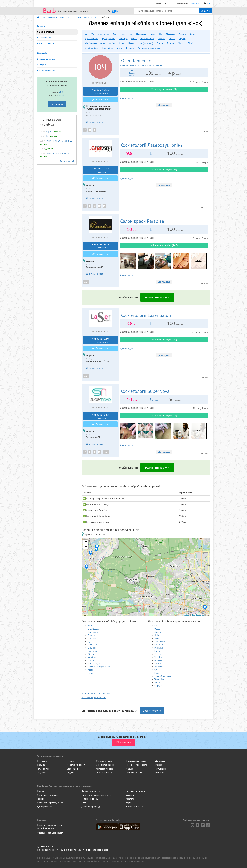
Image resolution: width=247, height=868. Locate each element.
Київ (90, 626)
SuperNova (145, 391)
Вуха (153, 34)
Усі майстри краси (105, 765)
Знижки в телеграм (135, 807)
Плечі (134, 39)
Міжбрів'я (171, 34)
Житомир (159, 667)
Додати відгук (127, 98)
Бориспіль (93, 632)
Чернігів (158, 657)
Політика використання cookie (96, 795)
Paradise (142, 221)
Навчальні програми (136, 791)
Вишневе (92, 648)
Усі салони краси (104, 761)
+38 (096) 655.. (101, 246)
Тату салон (42, 773)
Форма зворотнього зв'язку (50, 833)
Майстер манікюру (76, 765)
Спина (160, 43)
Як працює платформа (48, 795)
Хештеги (130, 799)
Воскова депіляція (46, 59)
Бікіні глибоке (91, 48)
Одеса (157, 629)
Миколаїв (159, 648)
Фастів (91, 660)
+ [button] (86, 542)
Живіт (181, 43)
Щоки (192, 34)
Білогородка (94, 663)
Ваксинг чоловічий (46, 70)
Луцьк (157, 682)
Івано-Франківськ (163, 676)
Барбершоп (72, 769)
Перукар (41, 765)
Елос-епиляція (44, 38)
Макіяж (129, 769)
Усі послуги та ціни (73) (164, 415)
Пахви (131, 43)
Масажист (72, 761)
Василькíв (93, 645)
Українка (92, 657)
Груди (119, 48)
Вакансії (130, 795)
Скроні (182, 34)
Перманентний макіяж (137, 765)
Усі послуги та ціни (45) (164, 169)
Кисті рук (123, 39)
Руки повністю (92, 39)
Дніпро (158, 635)
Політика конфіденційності (50, 803)
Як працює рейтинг (91, 791)
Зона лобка (107, 48)
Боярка (91, 635)
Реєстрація (195, 3)
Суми (157, 670)
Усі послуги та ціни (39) (164, 340)
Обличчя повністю (100, 34)
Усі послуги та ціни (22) (164, 89)
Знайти (205, 11)
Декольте (130, 48)
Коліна (112, 43)
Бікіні (190, 43)
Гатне (90, 673)
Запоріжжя (160, 641)
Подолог (71, 773)
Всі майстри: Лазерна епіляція (96, 693)
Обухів (91, 654)
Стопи (122, 43)
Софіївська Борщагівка (99, 667)
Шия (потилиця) (146, 43)
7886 (62, 92)
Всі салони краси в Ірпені (94, 697)
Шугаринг (42, 65)
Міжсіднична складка (95, 43)
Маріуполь (159, 685)
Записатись (100, 99)
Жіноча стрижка (104, 773)
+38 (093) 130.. (101, 340)
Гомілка (162, 39)
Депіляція (42, 53)
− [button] (86, 547)
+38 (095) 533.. (101, 416)
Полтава (158, 660)
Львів (157, 638)
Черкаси (158, 663)
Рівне (157, 673)
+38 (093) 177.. (101, 170)
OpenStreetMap (198, 615)
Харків (158, 632)
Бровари (92, 638)
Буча (90, 641)
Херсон (158, 654)
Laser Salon (146, 315)
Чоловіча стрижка (105, 769)
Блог (84, 803)
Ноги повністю (147, 39)
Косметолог (43, 761)
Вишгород (93, 651)
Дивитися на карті (95, 122)
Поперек (171, 43)
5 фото (198, 261)
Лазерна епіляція (45, 43)
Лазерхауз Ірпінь (151, 145)
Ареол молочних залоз (149, 48)
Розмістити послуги (157, 297)
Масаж (159, 765)
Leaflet (186, 615)
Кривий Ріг (160, 645)
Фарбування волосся (136, 761)
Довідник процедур (91, 807)
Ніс (161, 34)
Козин (91, 670)
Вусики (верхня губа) (122, 34)
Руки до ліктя (109, 39)
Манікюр (160, 773)
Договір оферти (45, 807)
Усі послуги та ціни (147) (164, 245)
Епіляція (41, 26)
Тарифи (41, 799)
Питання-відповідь (91, 799)
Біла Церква (94, 629)
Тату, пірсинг (161, 769)
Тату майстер (43, 769)
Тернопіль (159, 679)
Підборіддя (142, 34)
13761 (62, 95)
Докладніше (164, 105)
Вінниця (158, 651)
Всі (86, 34)
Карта (129, 803)
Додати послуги (152, 711)
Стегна (172, 39)
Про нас (41, 791)
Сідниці (183, 39)
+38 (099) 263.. (101, 91)
